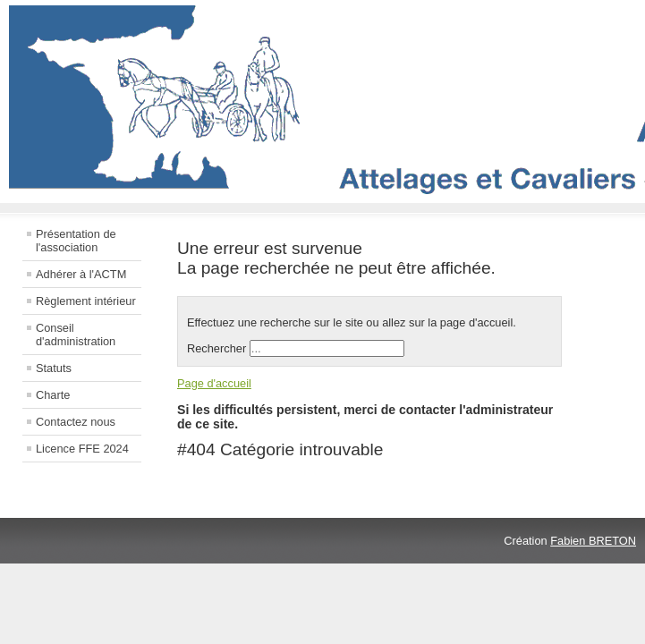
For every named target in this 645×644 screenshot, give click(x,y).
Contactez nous (76, 422)
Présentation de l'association (76, 241)
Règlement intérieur (86, 301)
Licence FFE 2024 (82, 449)
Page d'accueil (214, 383)
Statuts (54, 368)
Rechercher (216, 348)
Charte (53, 395)
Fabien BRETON (593, 541)
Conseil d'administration (76, 335)
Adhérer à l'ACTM (81, 274)
